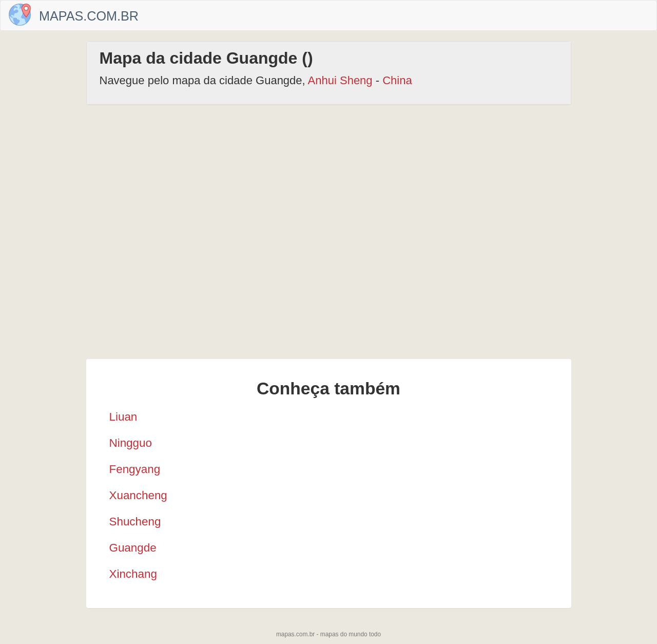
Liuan (123, 417)
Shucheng (135, 522)
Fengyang (135, 469)
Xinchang (133, 574)
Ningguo (131, 443)
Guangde (133, 548)
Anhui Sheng (340, 80)
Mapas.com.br (89, 16)
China (397, 80)
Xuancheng (138, 495)
